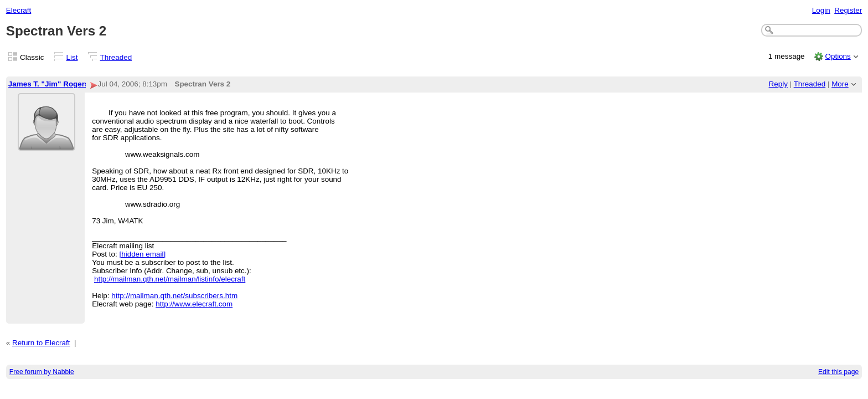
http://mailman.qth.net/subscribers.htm (174, 296)
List (72, 57)
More (840, 84)
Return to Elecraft (41, 343)
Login (821, 10)
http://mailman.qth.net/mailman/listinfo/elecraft (170, 279)
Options (838, 56)
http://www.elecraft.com (194, 304)
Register (848, 10)
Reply (778, 84)
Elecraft (19, 10)
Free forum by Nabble (42, 372)
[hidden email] (142, 254)
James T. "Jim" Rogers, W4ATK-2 (67, 84)
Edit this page (838, 372)
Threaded (116, 57)
